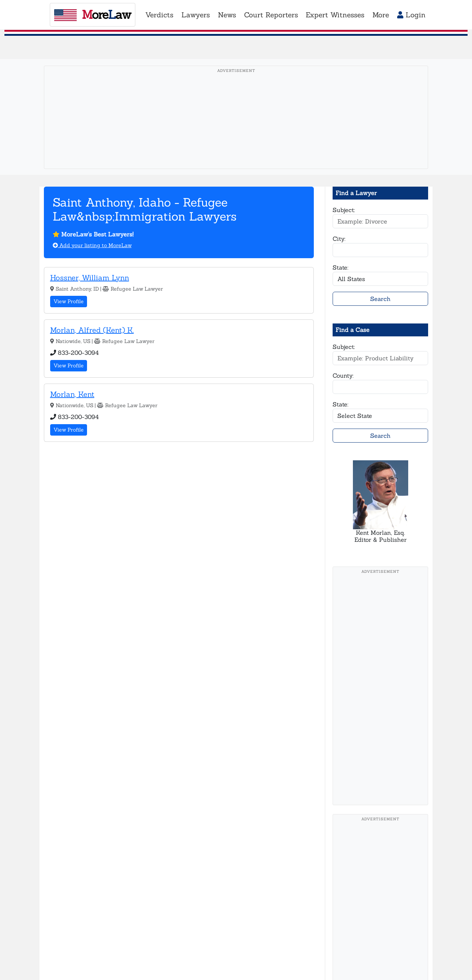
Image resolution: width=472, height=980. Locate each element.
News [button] (227, 15)
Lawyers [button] (196, 15)
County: (343, 375)
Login (411, 15)
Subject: (344, 210)
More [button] (381, 15)
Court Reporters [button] (271, 15)
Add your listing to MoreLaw (92, 245)
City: (339, 239)
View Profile (69, 301)
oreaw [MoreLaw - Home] (93, 15)
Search (380, 299)
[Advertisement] (236, 129)
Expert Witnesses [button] (335, 15)
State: (341, 267)
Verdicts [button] (159, 15)
